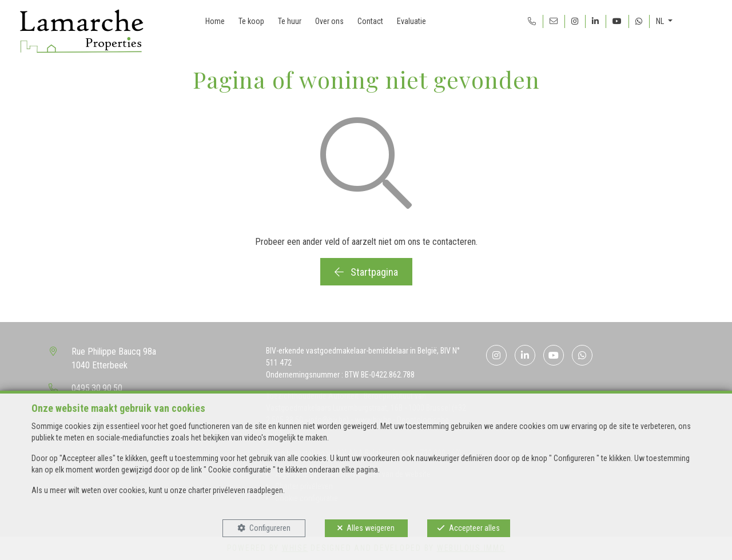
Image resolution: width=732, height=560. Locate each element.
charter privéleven (217, 490)
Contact (370, 21)
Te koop (251, 21)
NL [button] (661, 21)
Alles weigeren (371, 528)
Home (215, 21)
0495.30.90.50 (97, 388)
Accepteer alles (474, 528)
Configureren (270, 528)
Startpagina (366, 272)
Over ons (329, 21)
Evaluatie (411, 21)
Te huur (290, 21)
